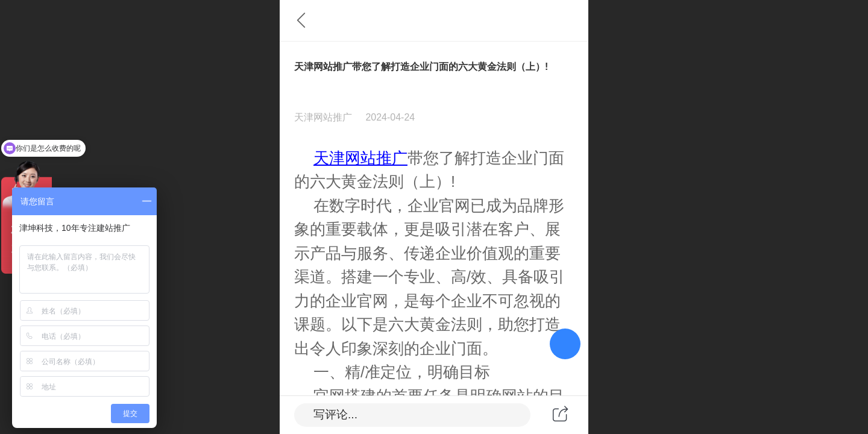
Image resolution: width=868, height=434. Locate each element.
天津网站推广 (360, 158)
